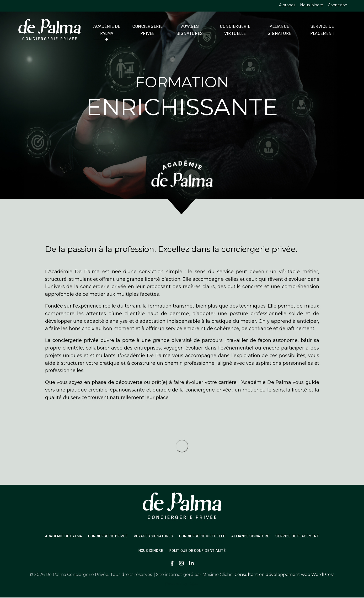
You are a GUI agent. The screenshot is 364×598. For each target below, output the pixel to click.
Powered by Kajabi (182, 584)
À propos (287, 5)
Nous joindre (312, 5)
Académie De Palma (107, 30)
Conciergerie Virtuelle (235, 30)
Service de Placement (322, 30)
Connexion (338, 5)
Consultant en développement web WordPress (284, 575)
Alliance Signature (279, 30)
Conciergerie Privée (147, 30)
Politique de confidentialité (198, 551)
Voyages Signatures (189, 30)
